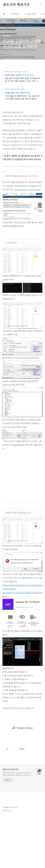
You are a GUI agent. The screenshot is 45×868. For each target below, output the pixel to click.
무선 (43, 14)
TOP (40, 856)
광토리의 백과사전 (16, 5)
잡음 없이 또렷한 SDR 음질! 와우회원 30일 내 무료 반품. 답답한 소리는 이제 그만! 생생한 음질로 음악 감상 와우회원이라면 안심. (22, 80)
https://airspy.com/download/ (27, 189)
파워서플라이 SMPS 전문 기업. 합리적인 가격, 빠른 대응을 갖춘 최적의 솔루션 (22, 97)
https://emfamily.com (13, 89)
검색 (35, 5)
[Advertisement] (22, 325)
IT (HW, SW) (30, 14)
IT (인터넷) (15, 14)
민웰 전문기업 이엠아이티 (17, 93)
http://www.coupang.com (14, 71)
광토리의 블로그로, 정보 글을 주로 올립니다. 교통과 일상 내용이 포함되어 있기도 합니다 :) (17, 821)
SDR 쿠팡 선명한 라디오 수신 (19, 75)
